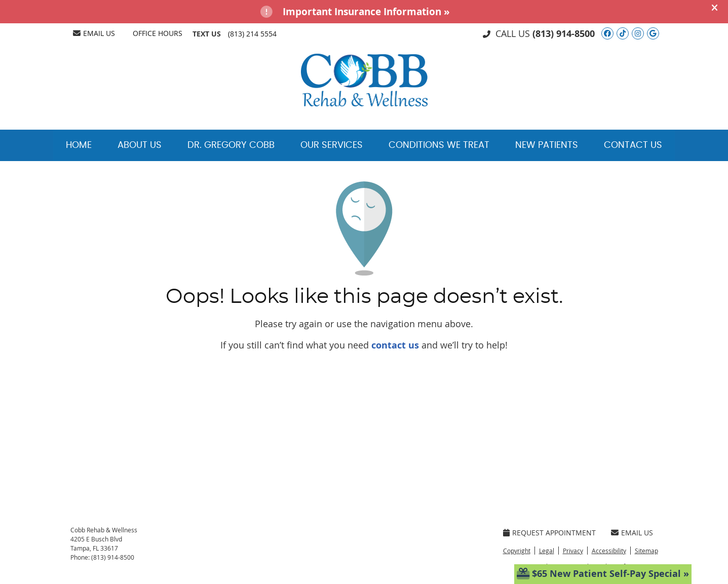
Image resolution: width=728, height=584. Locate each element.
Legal (547, 551)
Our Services (332, 145)
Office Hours (158, 33)
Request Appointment (549, 533)
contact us (395, 345)
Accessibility (609, 551)
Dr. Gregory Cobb (231, 145)
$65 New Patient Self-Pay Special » (603, 574)
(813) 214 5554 (252, 34)
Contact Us (633, 145)
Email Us (94, 33)
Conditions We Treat (439, 145)
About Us (140, 145)
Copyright (517, 551)
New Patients (547, 145)
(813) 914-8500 (564, 34)
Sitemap (646, 551)
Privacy (573, 551)
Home (79, 145)
